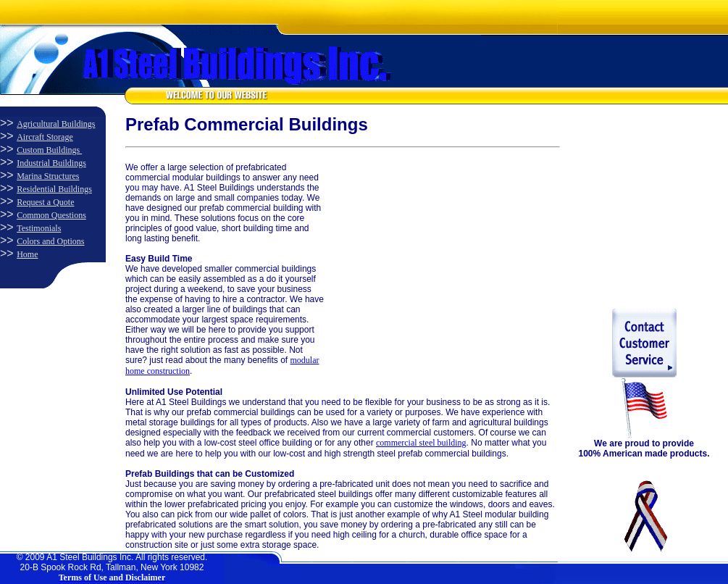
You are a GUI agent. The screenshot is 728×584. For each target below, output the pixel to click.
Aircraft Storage (45, 137)
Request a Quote (45, 202)
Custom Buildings (49, 150)
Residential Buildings (54, 189)
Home (27, 254)
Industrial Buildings (51, 163)
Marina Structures (48, 176)
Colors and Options (50, 241)
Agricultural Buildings (56, 124)
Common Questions (51, 215)
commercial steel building (421, 443)
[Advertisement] (433, 253)
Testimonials (39, 228)
